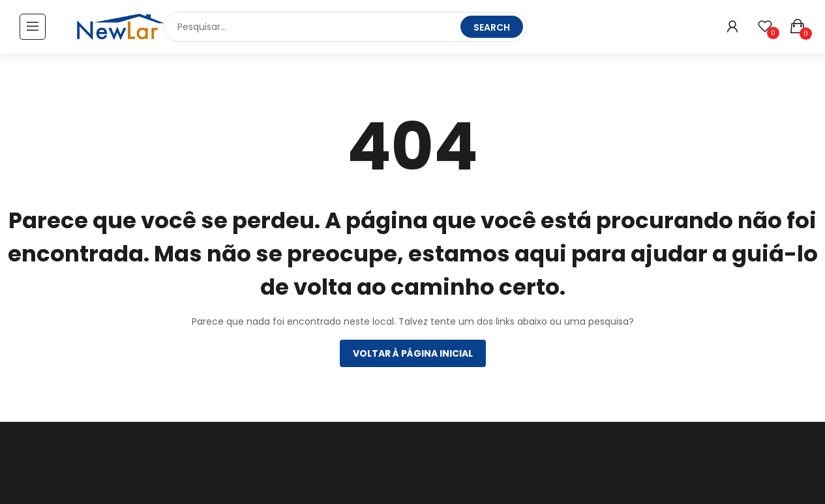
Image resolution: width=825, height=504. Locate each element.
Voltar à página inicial (413, 353)
